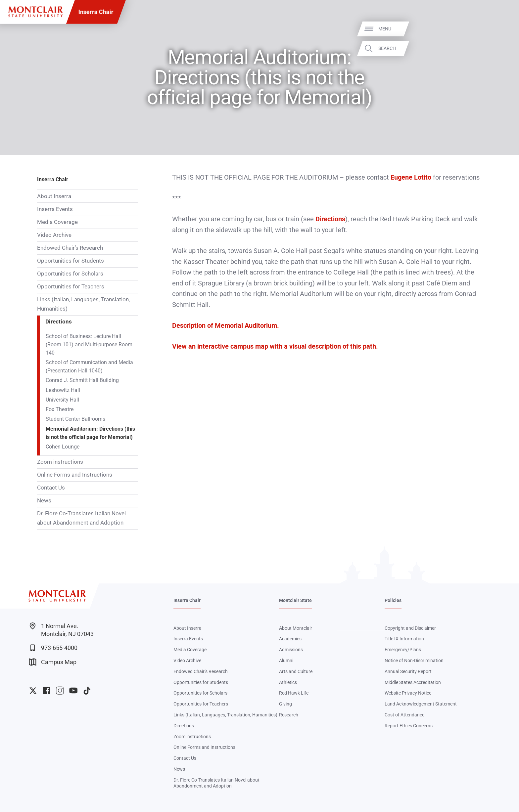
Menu (501, 29)
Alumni (286, 661)
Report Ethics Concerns (409, 726)
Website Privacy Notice (408, 693)
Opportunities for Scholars (70, 274)
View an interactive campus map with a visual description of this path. (275, 346)
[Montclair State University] (35, 12)
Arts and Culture (296, 671)
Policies (393, 600)
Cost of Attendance (404, 715)
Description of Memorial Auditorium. (226, 325)
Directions (59, 321)
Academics (290, 639)
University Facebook (47, 690)
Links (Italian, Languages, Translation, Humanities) (83, 304)
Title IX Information (404, 639)
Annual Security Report (408, 671)
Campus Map (53, 662)
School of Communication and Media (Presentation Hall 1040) (89, 367)
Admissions (291, 650)
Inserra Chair (96, 12)
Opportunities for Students (71, 261)
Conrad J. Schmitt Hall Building (82, 380)
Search (503, 48)
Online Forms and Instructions (75, 475)
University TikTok (87, 690)
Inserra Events (55, 209)
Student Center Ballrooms (75, 419)
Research (289, 715)
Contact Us (51, 488)
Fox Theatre (60, 409)
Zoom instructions (60, 462)
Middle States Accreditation (413, 682)
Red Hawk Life (294, 693)
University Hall (62, 400)
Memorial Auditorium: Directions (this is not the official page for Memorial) (90, 433)
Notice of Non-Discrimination (414, 661)
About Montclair (296, 628)
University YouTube (73, 690)
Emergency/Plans (403, 650)
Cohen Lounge (63, 447)
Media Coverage (57, 222)
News (44, 500)
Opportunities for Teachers (71, 286)
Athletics (288, 682)
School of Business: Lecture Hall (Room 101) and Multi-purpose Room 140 (89, 345)
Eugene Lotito (411, 177)
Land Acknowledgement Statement (421, 704)
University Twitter (33, 690)
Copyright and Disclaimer (410, 628)
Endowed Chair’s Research (70, 248)
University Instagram (60, 690)
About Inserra (54, 196)
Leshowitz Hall (63, 390)
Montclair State (295, 600)
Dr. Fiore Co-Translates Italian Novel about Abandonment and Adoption (81, 518)
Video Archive (54, 235)
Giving (285, 704)
